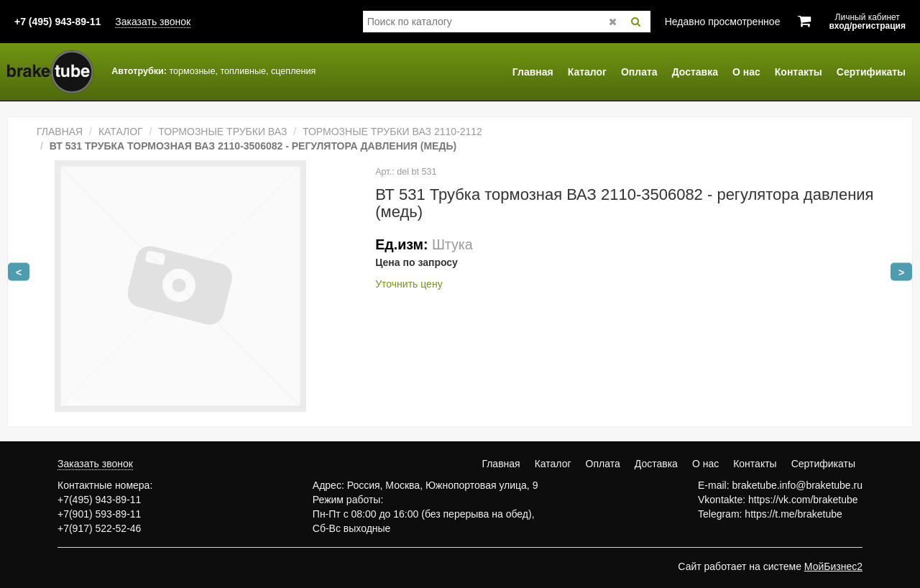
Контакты (799, 72)
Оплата (639, 72)
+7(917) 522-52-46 (99, 528)
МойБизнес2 (833, 566)
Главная (533, 72)
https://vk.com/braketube (803, 500)
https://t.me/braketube (793, 514)
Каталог (587, 72)
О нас (746, 72)
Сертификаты (871, 72)
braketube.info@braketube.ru (797, 485)
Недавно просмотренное (723, 22)
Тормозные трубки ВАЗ (222, 132)
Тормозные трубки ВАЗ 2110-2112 (392, 132)
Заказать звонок (153, 22)
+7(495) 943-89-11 (99, 500)
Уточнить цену (409, 284)
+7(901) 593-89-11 (99, 514)
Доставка (695, 72)
